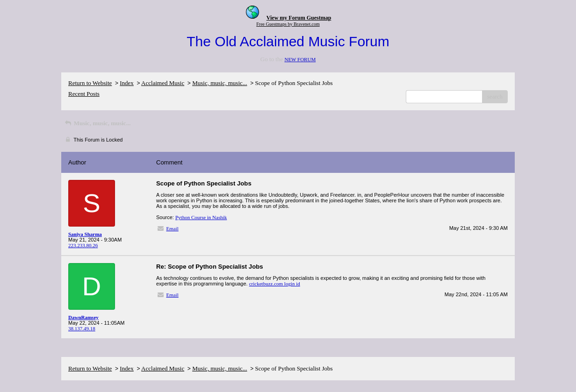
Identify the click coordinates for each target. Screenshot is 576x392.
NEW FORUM (300, 59)
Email (173, 228)
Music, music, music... (220, 83)
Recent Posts (84, 94)
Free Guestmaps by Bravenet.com (288, 24)
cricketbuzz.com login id (275, 284)
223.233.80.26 (83, 245)
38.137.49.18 (82, 328)
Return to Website (90, 83)
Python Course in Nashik (201, 217)
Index (127, 83)
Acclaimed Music (163, 83)
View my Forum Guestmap (299, 18)
